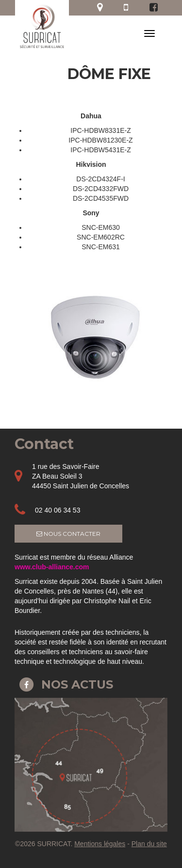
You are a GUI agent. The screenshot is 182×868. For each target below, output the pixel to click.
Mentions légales (100, 844)
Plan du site (149, 844)
